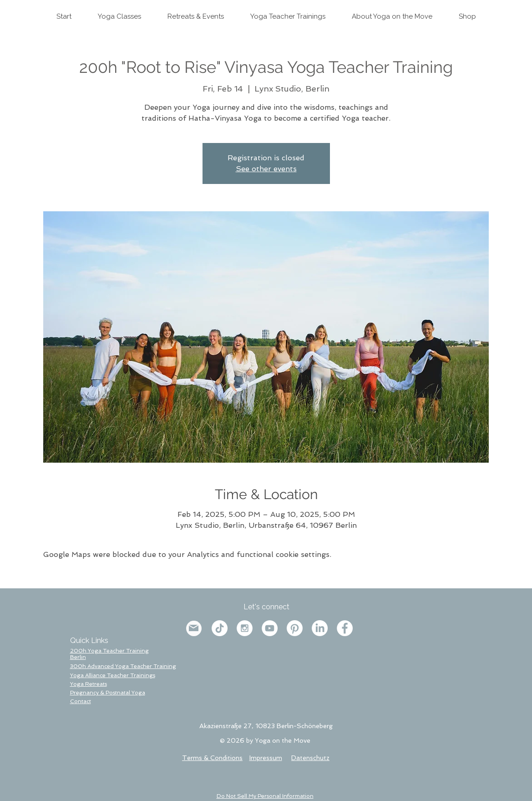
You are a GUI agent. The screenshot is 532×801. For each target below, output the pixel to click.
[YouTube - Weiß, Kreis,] (270, 628)
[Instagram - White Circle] (245, 628)
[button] (81, 701)
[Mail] (194, 628)
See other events (266, 169)
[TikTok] (220, 628)
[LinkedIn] (320, 628)
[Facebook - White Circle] (345, 628)
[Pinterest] (295, 628)
